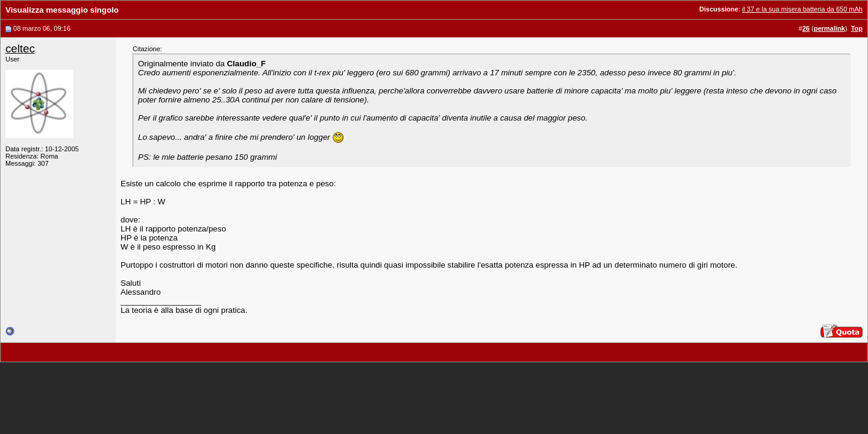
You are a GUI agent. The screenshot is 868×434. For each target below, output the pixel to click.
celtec (20, 49)
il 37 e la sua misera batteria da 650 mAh (802, 9)
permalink (829, 28)
